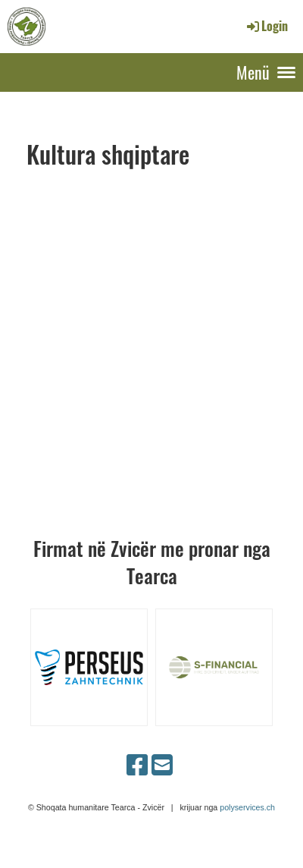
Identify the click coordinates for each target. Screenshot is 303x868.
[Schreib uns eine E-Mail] (162, 766)
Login (266, 26)
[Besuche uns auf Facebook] (137, 766)
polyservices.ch (247, 807)
